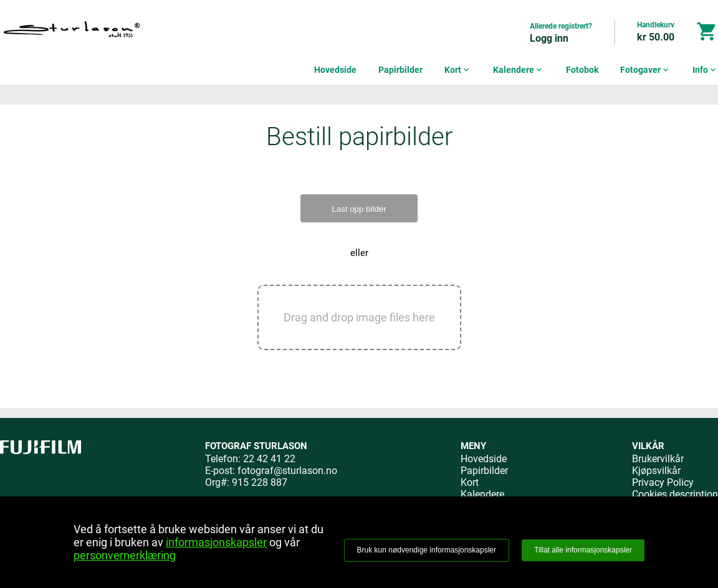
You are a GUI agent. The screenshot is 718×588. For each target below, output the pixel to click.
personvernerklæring (125, 555)
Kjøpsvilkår (656, 471)
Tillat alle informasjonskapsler (583, 550)
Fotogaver (645, 70)
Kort (458, 70)
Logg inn (549, 38)
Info (705, 70)
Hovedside (335, 70)
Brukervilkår (658, 459)
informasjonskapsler (216, 542)
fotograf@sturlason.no (287, 471)
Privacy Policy (663, 482)
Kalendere (519, 70)
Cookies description (675, 494)
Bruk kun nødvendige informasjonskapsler (427, 550)
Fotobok (582, 70)
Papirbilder (400, 70)
